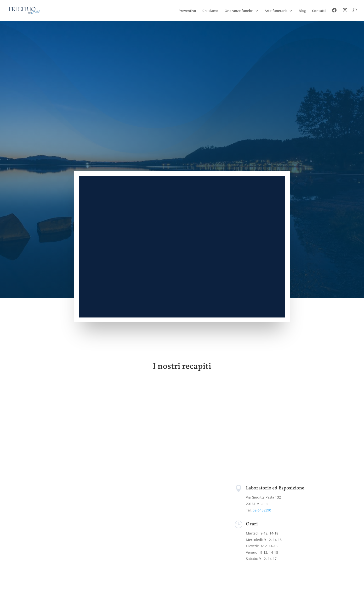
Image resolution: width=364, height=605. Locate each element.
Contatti (319, 11)
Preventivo (187, 11)
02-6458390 (262, 510)
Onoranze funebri (239, 11)
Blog (302, 11)
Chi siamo (210, 11)
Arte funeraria (276, 11)
